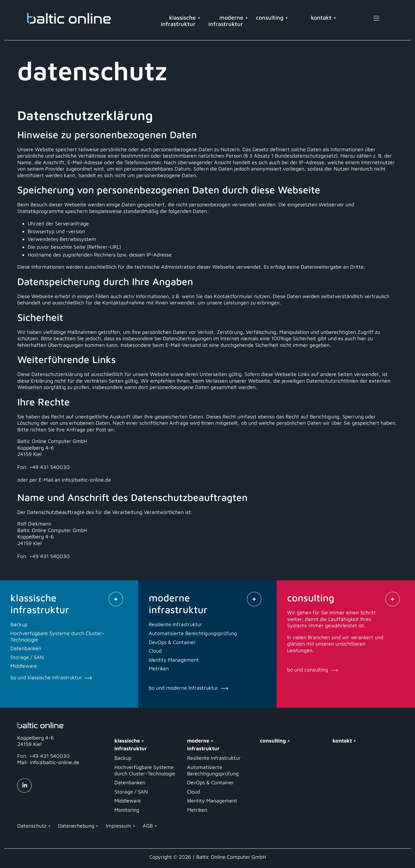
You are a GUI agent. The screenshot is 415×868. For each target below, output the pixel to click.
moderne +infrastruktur (228, 21)
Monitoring (127, 810)
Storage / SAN (131, 792)
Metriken (197, 810)
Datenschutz (32, 826)
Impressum (118, 826)
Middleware (128, 801)
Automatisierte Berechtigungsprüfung (213, 770)
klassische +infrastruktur (181, 21)
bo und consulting (313, 670)
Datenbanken (130, 782)
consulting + (275, 17)
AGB (148, 826)
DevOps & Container (211, 782)
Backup (123, 758)
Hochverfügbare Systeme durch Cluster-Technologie (145, 770)
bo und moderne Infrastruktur (188, 688)
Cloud (194, 792)
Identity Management (212, 801)
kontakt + (324, 17)
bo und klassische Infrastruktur (51, 677)
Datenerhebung (76, 826)
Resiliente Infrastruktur (214, 758)
